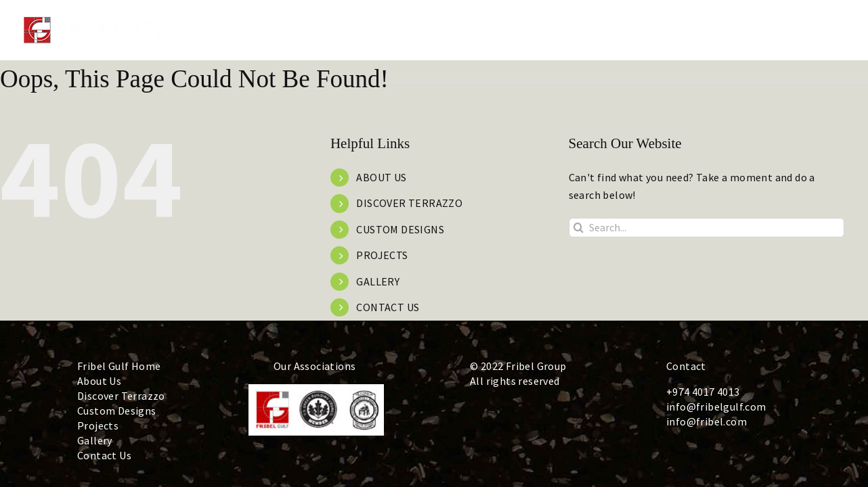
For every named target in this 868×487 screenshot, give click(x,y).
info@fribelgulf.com (716, 407)
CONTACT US (388, 307)
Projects (98, 425)
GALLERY (378, 281)
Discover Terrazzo (121, 396)
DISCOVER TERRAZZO (409, 203)
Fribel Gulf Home (119, 366)
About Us (99, 381)
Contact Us (104, 455)
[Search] (579, 228)
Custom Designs (117, 411)
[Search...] (707, 228)
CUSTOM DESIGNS (400, 229)
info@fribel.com (707, 421)
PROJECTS (382, 255)
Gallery (95, 440)
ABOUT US (381, 177)
